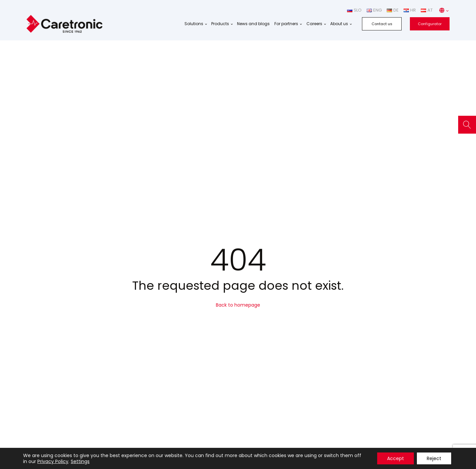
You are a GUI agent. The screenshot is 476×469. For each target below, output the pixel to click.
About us (339, 24)
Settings (80, 461)
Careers (314, 24)
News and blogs (253, 24)
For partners (286, 24)
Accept (396, 458)
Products (220, 24)
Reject (434, 458)
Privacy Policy (53, 461)
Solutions (194, 24)
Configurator (430, 24)
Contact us (382, 24)
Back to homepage (238, 305)
